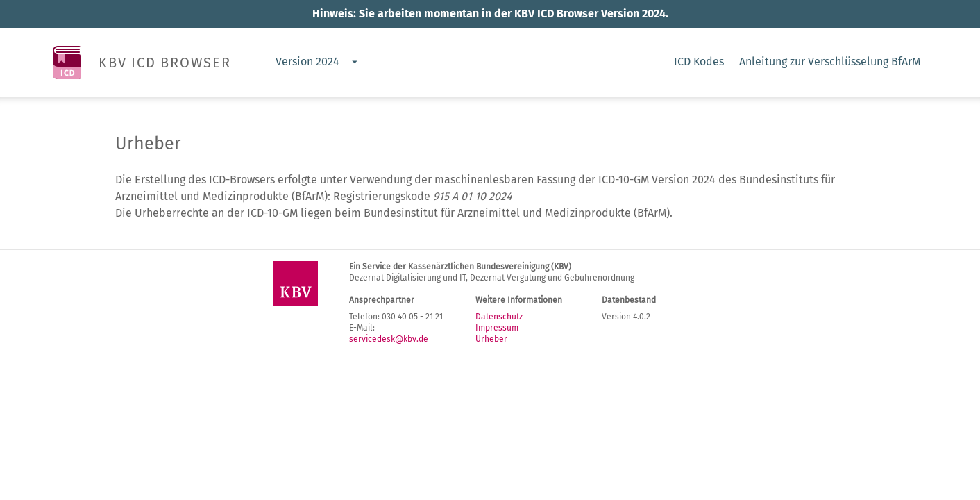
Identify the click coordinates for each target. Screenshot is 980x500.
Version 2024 (307, 61)
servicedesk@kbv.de (389, 339)
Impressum (497, 328)
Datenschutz (499, 317)
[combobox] (316, 62)
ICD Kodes (699, 61)
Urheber (491, 339)
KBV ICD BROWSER (165, 62)
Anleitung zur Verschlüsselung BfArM (830, 61)
